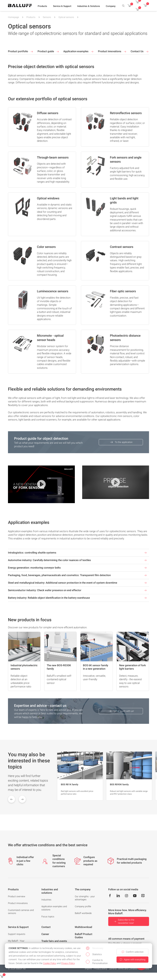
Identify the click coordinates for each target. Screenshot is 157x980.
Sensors (47, 17)
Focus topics (48, 917)
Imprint (88, 969)
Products (31, 17)
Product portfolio (21, 52)
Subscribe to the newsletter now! (124, 921)
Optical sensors (66, 17)
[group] (80, 776)
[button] (42, 6)
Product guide (49, 52)
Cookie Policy (50, 963)
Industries (46, 900)
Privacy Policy (68, 963)
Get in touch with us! (121, 711)
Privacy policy (100, 969)
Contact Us (140, 52)
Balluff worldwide (83, 913)
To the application (121, 442)
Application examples (79, 52)
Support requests (17, 934)
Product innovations (112, 52)
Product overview (17, 896)
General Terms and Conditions (124, 969)
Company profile (83, 906)
